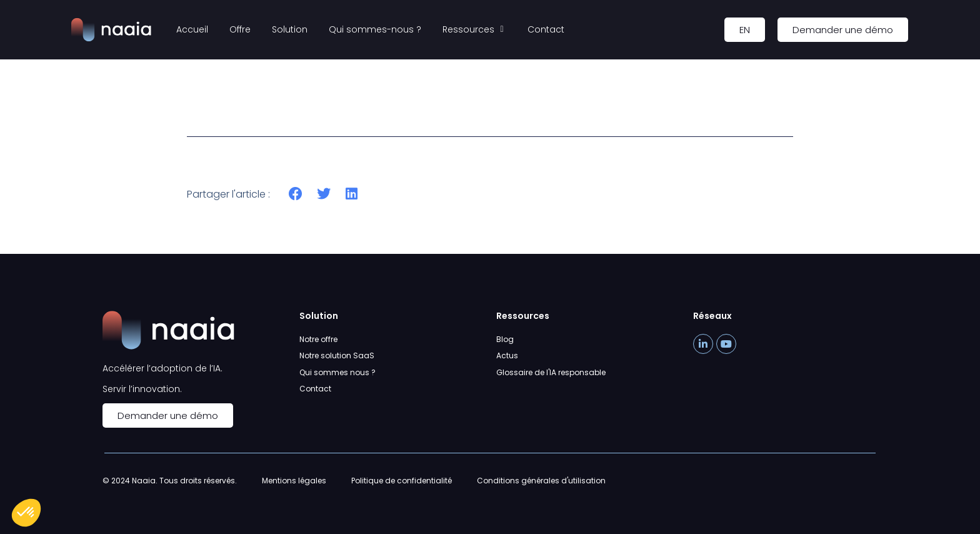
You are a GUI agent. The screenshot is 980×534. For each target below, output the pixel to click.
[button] (296, 194)
